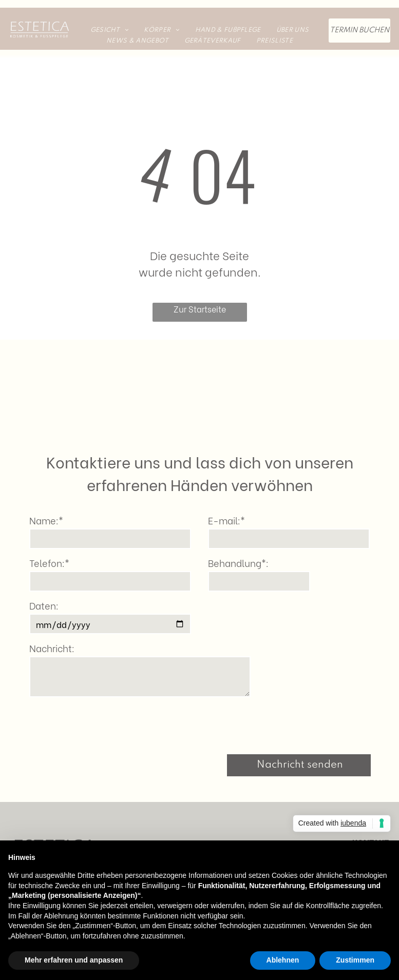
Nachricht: (52, 648)
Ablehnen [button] (283, 960)
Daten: (44, 605)
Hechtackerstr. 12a (355, 833)
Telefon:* (49, 563)
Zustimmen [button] (355, 960)
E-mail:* (226, 520)
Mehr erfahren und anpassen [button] (74, 960)
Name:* (46, 520)
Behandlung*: (238, 563)
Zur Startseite (200, 309)
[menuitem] (110, 30)
